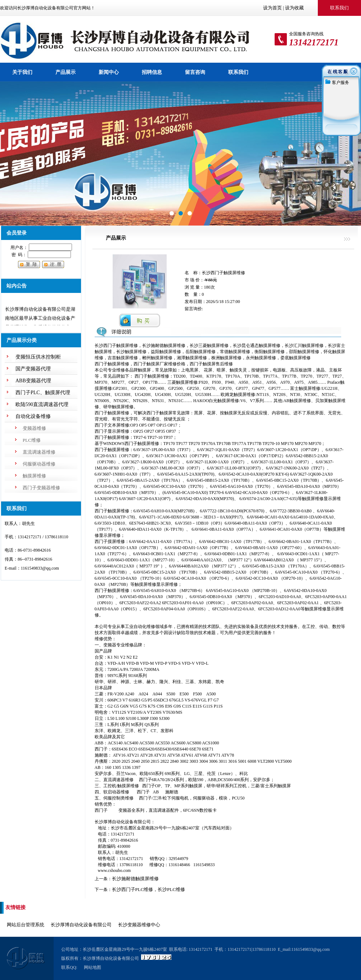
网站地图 (92, 967)
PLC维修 (32, 440)
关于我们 (22, 72)
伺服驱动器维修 (39, 464)
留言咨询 (195, 72)
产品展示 (66, 72)
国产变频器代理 (33, 369)
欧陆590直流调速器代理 (42, 404)
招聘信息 (152, 72)
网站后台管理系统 (26, 925)
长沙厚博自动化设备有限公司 (81, 925)
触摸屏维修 (34, 476)
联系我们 (238, 72)
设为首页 (272, 8)
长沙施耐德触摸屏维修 (135, 879)
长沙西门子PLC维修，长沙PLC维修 (149, 889)
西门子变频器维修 (41, 488)
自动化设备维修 (33, 416)
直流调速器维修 (39, 452)
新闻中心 (109, 72)
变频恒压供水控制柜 (38, 357)
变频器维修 (34, 428)
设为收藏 (294, 8)
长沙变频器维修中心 (139, 925)
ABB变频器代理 (33, 381)
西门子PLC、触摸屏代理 (43, 393)
